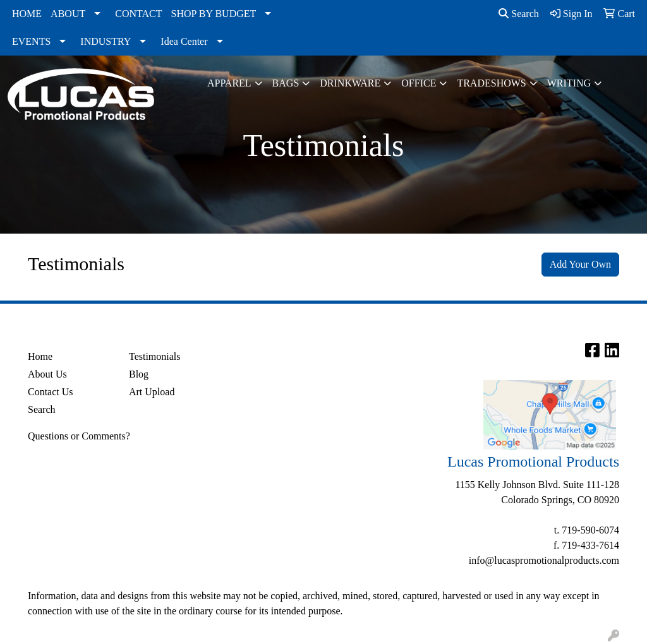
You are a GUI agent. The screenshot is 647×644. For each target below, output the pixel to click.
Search (519, 14)
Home (40, 356)
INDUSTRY (106, 41)
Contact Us (51, 392)
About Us (47, 374)
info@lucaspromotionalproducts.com (544, 560)
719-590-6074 (590, 530)
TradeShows (491, 83)
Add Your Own (580, 264)
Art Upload (152, 392)
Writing (569, 83)
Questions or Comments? (79, 436)
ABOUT (68, 14)
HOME (27, 14)
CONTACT (138, 14)
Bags (286, 83)
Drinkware (350, 83)
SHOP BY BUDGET (214, 14)
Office (419, 83)
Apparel (229, 83)
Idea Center (184, 41)
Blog (139, 374)
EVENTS (31, 41)
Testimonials (155, 356)
